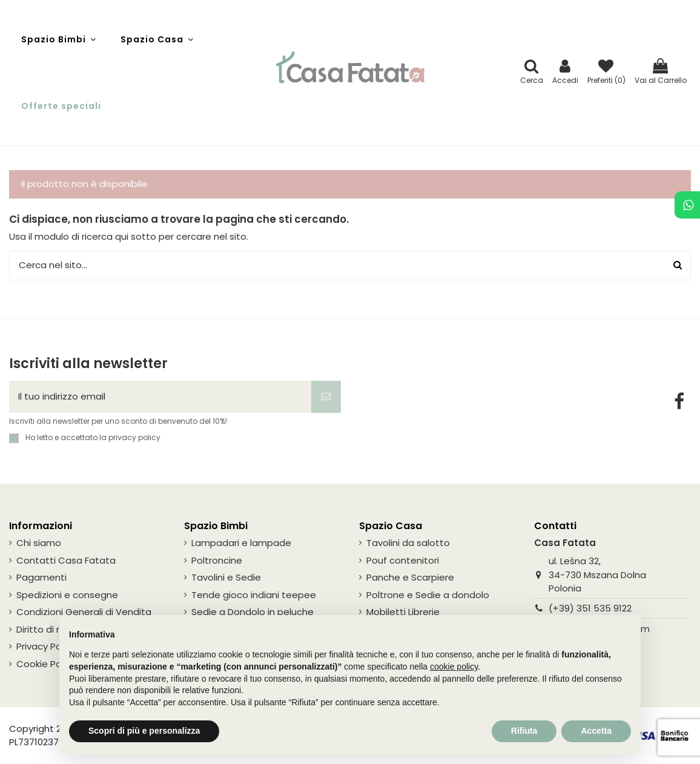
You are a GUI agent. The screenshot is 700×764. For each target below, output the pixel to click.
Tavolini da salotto (408, 543)
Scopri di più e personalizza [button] (144, 731)
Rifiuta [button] (524, 731)
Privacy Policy (46, 646)
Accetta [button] (596, 731)
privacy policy (134, 437)
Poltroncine (217, 560)
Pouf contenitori (403, 560)
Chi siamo (39, 543)
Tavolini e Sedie (226, 577)
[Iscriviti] (326, 397)
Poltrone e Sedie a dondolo (428, 595)
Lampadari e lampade (241, 543)
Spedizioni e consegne (67, 595)
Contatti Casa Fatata (66, 560)
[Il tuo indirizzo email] (160, 397)
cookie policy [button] (454, 667)
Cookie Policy (46, 664)
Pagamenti (41, 577)
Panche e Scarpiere (410, 577)
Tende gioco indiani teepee (254, 595)
